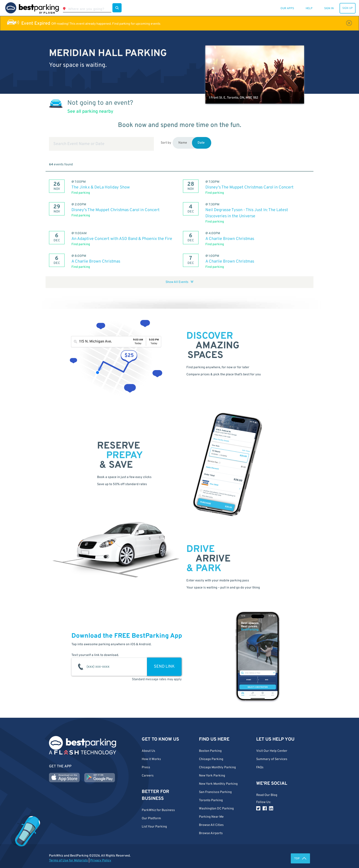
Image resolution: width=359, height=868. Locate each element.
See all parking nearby (90, 112)
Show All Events (179, 282)
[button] (224, 825)
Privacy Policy (101, 861)
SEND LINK (164, 667)
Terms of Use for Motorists (68, 861)
